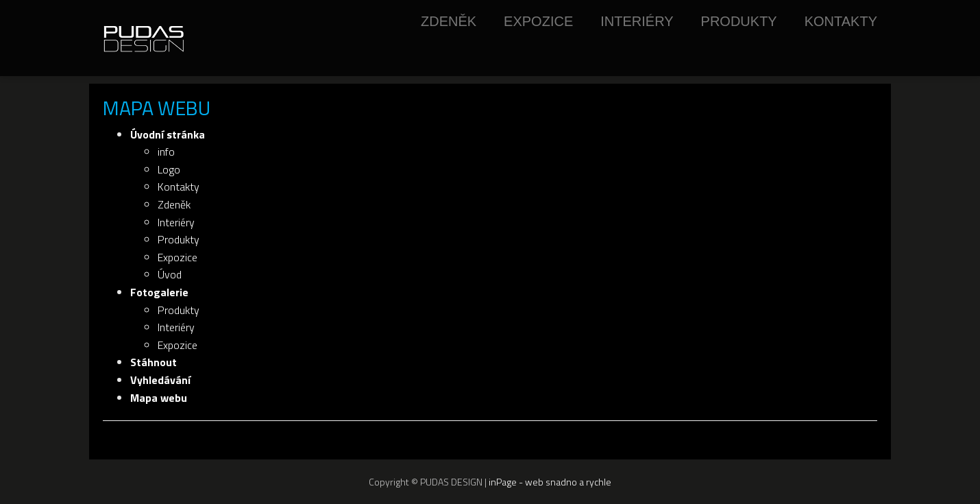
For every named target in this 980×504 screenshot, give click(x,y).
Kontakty (841, 21)
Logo (169, 169)
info (166, 152)
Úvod (170, 274)
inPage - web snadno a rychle (550, 482)
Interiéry (637, 21)
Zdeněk (449, 21)
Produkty (739, 21)
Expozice (538, 21)
